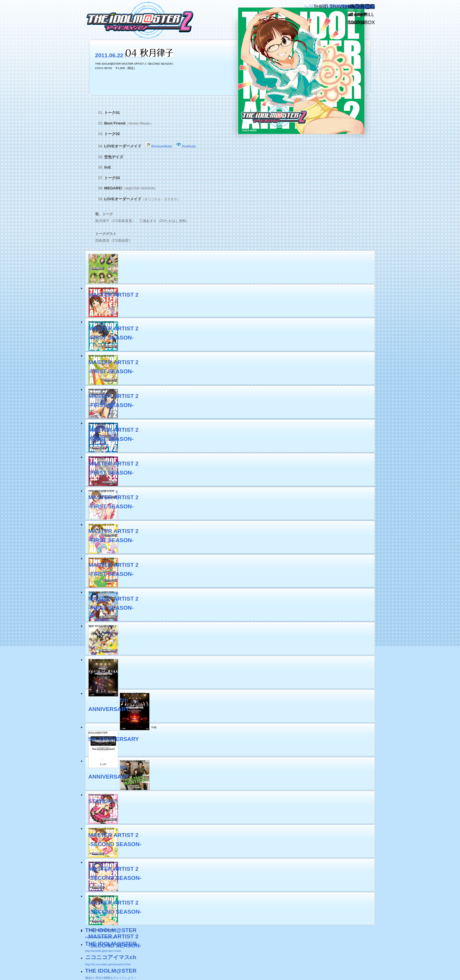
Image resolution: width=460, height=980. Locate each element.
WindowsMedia (159, 146)
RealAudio (186, 146)
